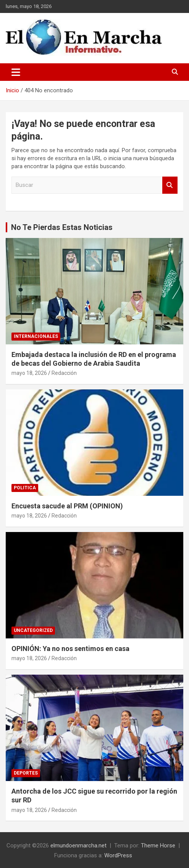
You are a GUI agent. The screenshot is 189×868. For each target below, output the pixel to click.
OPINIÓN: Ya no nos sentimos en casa (70, 649)
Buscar (170, 185)
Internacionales (36, 336)
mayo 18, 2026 (29, 373)
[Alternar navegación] (16, 72)
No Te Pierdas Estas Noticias (62, 227)
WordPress (118, 855)
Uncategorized (33, 630)
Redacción (64, 373)
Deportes (26, 773)
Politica (25, 488)
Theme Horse (158, 845)
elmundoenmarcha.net (78, 845)
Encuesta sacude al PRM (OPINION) (67, 506)
